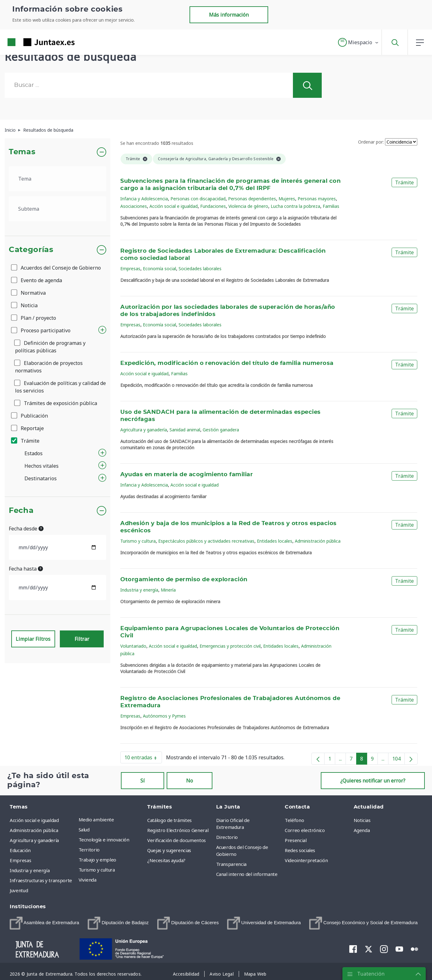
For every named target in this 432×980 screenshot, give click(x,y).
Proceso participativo (41, 330)
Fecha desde (26, 529)
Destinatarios (41, 478)
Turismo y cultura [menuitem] (97, 870)
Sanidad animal (185, 430)
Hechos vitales (42, 466)
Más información (229, 15)
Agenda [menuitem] (362, 830)
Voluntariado (133, 646)
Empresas (130, 269)
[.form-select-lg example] (57, 179)
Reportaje (28, 428)
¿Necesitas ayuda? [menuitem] (166, 860)
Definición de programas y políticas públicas (50, 347)
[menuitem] (44, 923)
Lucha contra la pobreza (295, 206)
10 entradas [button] (143, 759)
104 (398, 760)
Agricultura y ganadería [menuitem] (34, 840)
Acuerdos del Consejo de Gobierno (56, 268)
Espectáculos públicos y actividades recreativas (206, 541)
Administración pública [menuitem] (34, 830)
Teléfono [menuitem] (294, 820)
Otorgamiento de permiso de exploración (184, 580)
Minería (168, 590)
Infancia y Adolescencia (144, 199)
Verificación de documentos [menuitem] (177, 840)
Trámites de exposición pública (56, 403)
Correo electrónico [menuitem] (305, 830)
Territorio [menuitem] (89, 850)
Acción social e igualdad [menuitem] (34, 820)
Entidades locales (275, 541)
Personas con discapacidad (198, 199)
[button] (359, 42)
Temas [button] (22, 152)
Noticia (25, 305)
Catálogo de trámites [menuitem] (169, 820)
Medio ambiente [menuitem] (96, 819)
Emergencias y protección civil (230, 646)
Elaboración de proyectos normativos (49, 367)
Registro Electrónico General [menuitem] (178, 830)
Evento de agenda (37, 280)
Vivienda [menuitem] (88, 880)
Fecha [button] (21, 511)
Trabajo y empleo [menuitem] (97, 860)
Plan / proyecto (34, 318)
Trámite (26, 441)
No (190, 781)
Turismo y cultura (138, 541)
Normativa (29, 293)
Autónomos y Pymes (164, 716)
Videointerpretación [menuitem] (306, 860)
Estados (34, 453)
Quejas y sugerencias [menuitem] (169, 850)
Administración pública (318, 541)
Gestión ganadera (221, 430)
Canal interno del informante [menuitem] (247, 874)
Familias (331, 206)
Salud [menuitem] (84, 830)
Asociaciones (134, 206)
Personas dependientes (252, 199)
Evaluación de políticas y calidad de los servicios (60, 387)
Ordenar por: (371, 142)
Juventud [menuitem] (19, 890)
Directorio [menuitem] (227, 837)
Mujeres (287, 199)
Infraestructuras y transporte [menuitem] (41, 880)
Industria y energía (139, 590)
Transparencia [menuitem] (231, 864)
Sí (143, 781)
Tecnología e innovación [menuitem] (104, 840)
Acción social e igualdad (174, 206)
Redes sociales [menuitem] (300, 850)
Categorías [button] (31, 250)
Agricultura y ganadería (144, 430)
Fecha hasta (26, 569)
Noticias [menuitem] (362, 820)
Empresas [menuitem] (20, 860)
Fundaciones (213, 206)
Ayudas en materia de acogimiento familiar (187, 475)
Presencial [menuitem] (296, 840)
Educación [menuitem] (20, 850)
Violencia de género (248, 206)
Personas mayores (317, 199)
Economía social (159, 269)
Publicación (30, 416)
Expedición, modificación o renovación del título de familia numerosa (227, 363)
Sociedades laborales (200, 269)
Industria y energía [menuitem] (30, 870)
